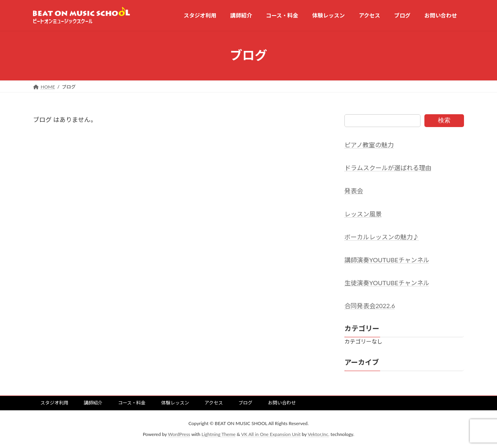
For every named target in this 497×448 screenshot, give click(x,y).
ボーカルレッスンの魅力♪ (382, 236)
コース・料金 (132, 403)
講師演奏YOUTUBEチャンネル (387, 260)
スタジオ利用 (54, 403)
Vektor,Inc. (318, 435)
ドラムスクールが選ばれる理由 (388, 168)
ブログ (245, 403)
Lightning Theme (219, 435)
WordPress (179, 435)
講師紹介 (93, 403)
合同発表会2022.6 (370, 306)
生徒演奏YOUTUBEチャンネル (387, 283)
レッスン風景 (363, 214)
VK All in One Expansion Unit (271, 435)
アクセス (214, 403)
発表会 (354, 191)
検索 (444, 120)
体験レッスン (175, 403)
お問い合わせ (282, 403)
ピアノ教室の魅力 (369, 145)
